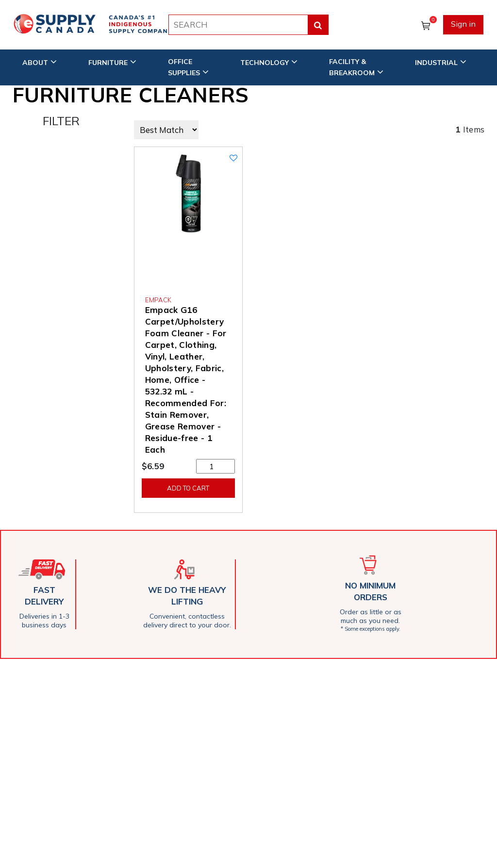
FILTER (61, 121)
